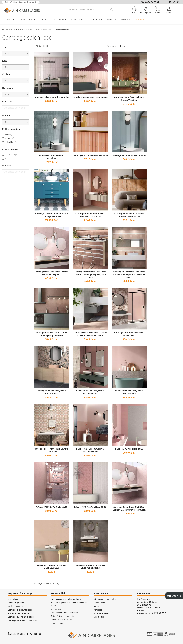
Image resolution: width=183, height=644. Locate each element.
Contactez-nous (58, 623)
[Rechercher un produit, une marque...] (91, 10)
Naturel (9, 138)
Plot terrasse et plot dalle (19, 613)
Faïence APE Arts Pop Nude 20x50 (90, 507)
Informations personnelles (105, 599)
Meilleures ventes (15, 606)
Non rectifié (11, 155)
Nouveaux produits (16, 603)
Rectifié (10, 159)
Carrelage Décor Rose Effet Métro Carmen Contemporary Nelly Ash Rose (90, 275)
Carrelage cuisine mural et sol (21, 617)
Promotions (13, 599)
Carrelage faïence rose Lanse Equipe (90, 97)
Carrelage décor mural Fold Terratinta (90, 155)
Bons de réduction (102, 613)
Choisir (141, 46)
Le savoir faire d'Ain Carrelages (65, 613)
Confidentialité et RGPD (61, 620)
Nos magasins (57, 609)
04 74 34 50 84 (152, 2)
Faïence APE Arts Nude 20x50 (129, 449)
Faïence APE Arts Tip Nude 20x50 (51, 507)
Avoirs (96, 606)
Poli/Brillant (11, 142)
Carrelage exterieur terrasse (20, 610)
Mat (8, 134)
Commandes (99, 603)
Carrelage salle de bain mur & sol (22, 620)
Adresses (98, 610)
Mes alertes (99, 617)
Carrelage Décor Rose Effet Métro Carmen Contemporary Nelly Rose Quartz (129, 275)
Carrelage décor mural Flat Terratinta (129, 155)
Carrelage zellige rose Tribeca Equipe (51, 97)
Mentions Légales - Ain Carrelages (66, 599)
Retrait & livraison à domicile (63, 616)
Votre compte (101, 593)
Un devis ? (174, 596)
